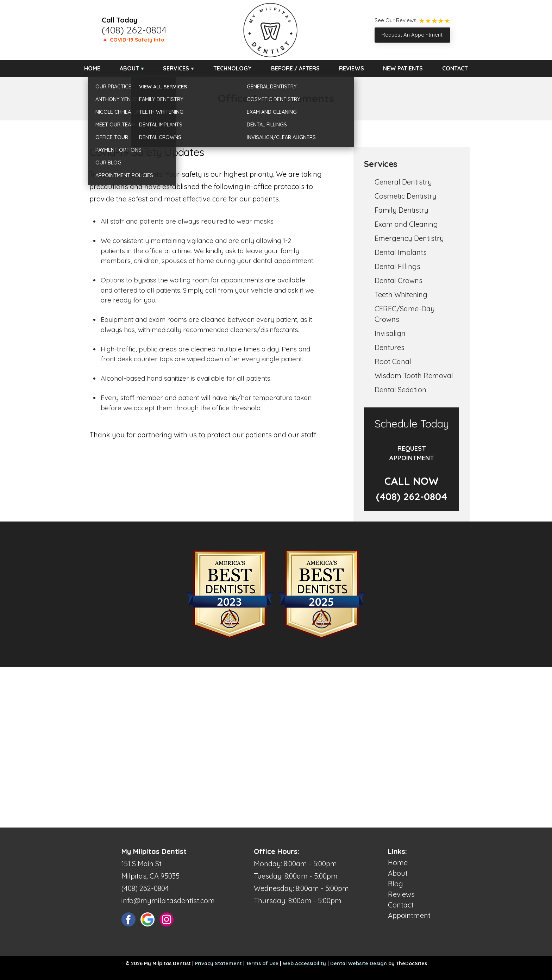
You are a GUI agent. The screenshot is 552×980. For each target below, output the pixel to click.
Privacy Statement (218, 963)
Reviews (352, 68)
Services (176, 68)
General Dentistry (403, 182)
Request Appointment (412, 453)
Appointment (409, 915)
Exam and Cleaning (406, 224)
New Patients (403, 68)
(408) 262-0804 (134, 30)
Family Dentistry (402, 210)
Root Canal (393, 361)
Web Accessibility (304, 963)
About (129, 68)
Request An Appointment (412, 35)
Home (92, 68)
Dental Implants (401, 252)
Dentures (390, 347)
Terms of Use (262, 963)
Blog (396, 884)
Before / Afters (295, 68)
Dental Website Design (359, 963)
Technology (233, 68)
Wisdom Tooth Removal (414, 376)
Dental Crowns (399, 280)
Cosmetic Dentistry (406, 196)
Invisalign (390, 333)
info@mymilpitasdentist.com (168, 901)
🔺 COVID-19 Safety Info (133, 40)
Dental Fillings (397, 266)
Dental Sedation (400, 390)
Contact (455, 68)
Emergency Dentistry (409, 238)
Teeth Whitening (401, 295)
